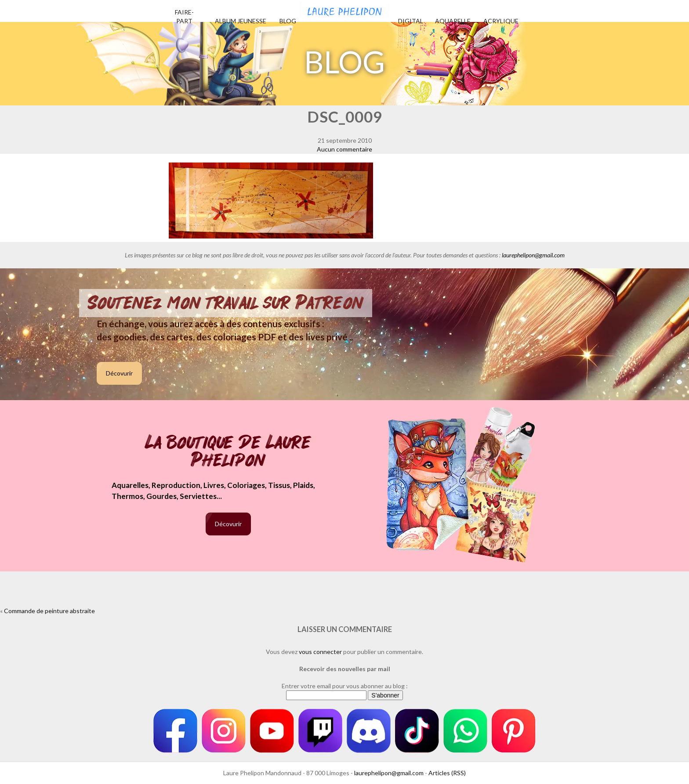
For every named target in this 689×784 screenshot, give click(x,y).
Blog (288, 21)
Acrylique (501, 21)
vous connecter (320, 652)
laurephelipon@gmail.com (533, 255)
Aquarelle (453, 21)
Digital (411, 21)
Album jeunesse (241, 21)
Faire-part (184, 16)
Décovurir (119, 373)
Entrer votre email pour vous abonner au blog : (345, 686)
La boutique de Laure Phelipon (228, 452)
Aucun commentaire (344, 149)
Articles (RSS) (447, 773)
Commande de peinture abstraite (49, 611)
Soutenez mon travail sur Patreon (226, 303)
